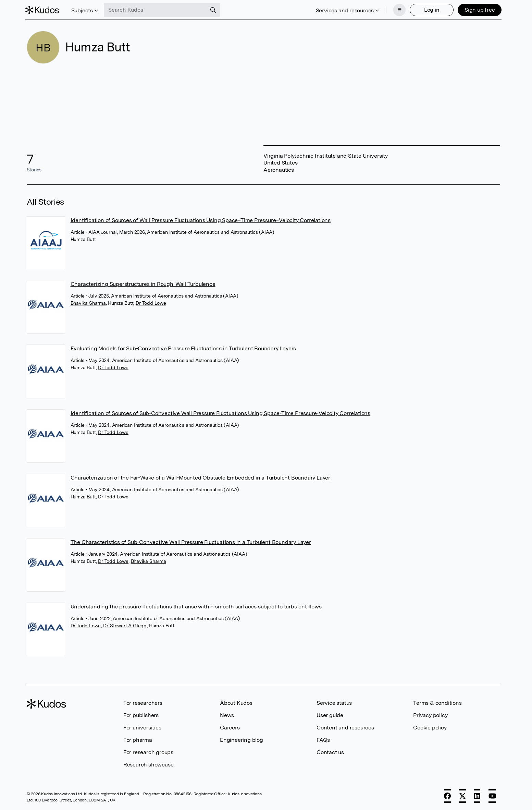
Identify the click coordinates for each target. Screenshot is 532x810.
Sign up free (478, 9)
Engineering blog (242, 739)
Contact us (330, 752)
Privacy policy (430, 715)
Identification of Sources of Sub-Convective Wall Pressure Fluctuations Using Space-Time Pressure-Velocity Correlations (220, 413)
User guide (330, 715)
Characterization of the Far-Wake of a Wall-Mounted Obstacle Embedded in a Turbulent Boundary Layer (200, 477)
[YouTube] (492, 795)
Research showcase (149, 764)
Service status (334, 702)
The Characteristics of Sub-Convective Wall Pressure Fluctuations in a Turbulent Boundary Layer (191, 541)
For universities (142, 727)
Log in (430, 9)
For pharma (138, 739)
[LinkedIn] (477, 795)
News (227, 715)
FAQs (323, 739)
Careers (230, 727)
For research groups (148, 752)
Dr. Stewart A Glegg (125, 625)
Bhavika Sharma (88, 302)
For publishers (141, 715)
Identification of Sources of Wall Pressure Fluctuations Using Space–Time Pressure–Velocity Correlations (201, 220)
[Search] (214, 10)
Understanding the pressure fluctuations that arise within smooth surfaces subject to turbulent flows (196, 606)
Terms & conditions (437, 702)
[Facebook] (447, 795)
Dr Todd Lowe (151, 302)
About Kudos (236, 702)
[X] (462, 795)
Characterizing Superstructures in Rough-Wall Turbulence (143, 283)
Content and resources (345, 727)
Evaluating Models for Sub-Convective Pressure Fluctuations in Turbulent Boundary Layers (183, 348)
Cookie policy (430, 727)
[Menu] (398, 10)
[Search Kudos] (157, 10)
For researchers (143, 702)
